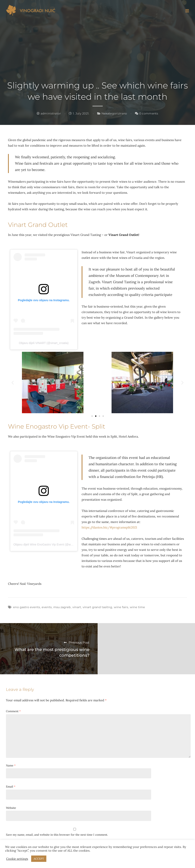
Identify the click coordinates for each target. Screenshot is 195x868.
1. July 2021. (79, 113)
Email (11, 787)
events (47, 607)
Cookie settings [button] (17, 859)
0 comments (147, 113)
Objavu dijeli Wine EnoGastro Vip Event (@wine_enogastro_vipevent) (58, 544)
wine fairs (121, 607)
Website (11, 808)
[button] (13, 382)
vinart (77, 607)
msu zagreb (62, 607)
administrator (49, 113)
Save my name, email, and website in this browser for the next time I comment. (57, 835)
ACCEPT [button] (39, 859)
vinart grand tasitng (97, 607)
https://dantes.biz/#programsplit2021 (109, 527)
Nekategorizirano (114, 113)
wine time (137, 607)
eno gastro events (27, 607)
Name (11, 765)
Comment (13, 711)
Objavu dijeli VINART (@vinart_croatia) (44, 343)
